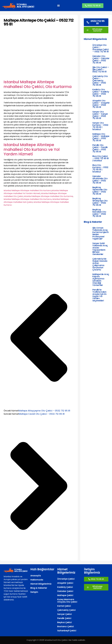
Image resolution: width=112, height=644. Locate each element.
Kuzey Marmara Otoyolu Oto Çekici (67, 601)
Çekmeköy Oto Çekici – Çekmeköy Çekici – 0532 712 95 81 (100, 81)
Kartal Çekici (64, 606)
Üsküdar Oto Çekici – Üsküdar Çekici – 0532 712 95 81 (101, 59)
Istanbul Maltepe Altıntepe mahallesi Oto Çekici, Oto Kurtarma (38, 84)
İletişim (34, 592)
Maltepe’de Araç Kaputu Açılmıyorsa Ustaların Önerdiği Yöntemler (101, 280)
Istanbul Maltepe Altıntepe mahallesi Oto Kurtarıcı (28, 199)
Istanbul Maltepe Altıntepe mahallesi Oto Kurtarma (48, 196)
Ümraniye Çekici (66, 579)
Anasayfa (36, 576)
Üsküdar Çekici (65, 591)
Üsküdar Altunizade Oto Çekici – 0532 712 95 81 (100, 179)
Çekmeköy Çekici (66, 610)
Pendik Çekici (64, 618)
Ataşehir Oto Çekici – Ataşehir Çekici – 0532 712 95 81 (101, 104)
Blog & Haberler (39, 588)
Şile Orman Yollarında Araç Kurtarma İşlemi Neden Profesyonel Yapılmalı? (100, 233)
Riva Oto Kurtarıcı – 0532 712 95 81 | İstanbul (100, 168)
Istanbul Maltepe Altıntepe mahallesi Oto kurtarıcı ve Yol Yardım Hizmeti (32, 149)
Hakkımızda (37, 580)
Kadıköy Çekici (65, 587)
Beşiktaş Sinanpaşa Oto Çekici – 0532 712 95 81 (100, 202)
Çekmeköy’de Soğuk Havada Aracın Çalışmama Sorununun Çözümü (100, 264)
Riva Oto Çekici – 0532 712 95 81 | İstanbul (101, 158)
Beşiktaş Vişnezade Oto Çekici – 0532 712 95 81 (100, 191)
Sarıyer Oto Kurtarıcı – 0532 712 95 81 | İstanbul (100, 126)
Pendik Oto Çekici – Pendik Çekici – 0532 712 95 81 (100, 148)
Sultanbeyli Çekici (67, 631)
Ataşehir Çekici (65, 583)
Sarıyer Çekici (64, 614)
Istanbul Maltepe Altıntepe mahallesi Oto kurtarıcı (28, 190)
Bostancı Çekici (66, 626)
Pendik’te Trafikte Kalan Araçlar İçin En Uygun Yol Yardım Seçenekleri (99, 295)
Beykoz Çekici (64, 622)
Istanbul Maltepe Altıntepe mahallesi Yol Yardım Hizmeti (36, 192)
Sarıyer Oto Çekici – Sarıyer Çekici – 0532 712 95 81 (100, 115)
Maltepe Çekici (65, 595)
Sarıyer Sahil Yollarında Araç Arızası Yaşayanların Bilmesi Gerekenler (100, 249)
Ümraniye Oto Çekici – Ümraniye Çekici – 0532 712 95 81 (101, 48)
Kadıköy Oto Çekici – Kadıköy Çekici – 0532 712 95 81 (101, 93)
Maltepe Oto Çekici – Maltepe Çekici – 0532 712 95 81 (101, 137)
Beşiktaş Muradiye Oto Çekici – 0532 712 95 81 (99, 213)
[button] (58, 6)
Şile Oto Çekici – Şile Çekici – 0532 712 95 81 (101, 69)
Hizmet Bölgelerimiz (41, 584)
